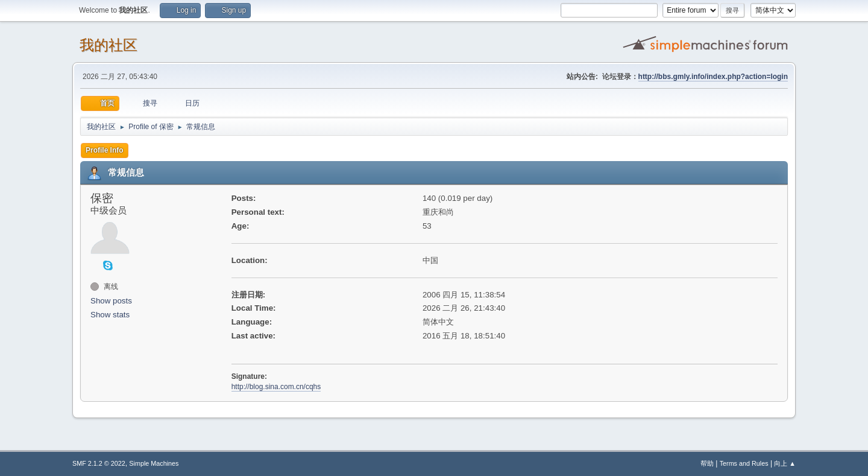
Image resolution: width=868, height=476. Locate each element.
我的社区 (108, 45)
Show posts (111, 301)
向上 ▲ (785, 463)
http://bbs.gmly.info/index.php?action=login (713, 77)
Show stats (110, 315)
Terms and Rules (744, 463)
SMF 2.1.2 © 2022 (99, 463)
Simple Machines (154, 463)
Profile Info (105, 150)
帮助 (707, 463)
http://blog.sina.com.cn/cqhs (276, 387)
